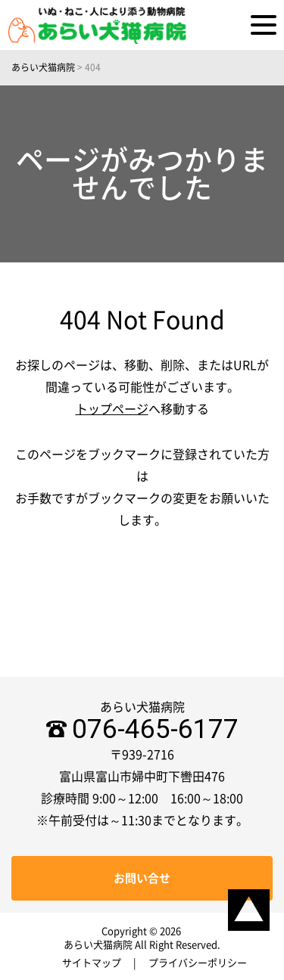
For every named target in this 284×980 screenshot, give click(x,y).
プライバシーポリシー (198, 963)
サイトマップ (92, 963)
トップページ (112, 409)
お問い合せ (142, 878)
